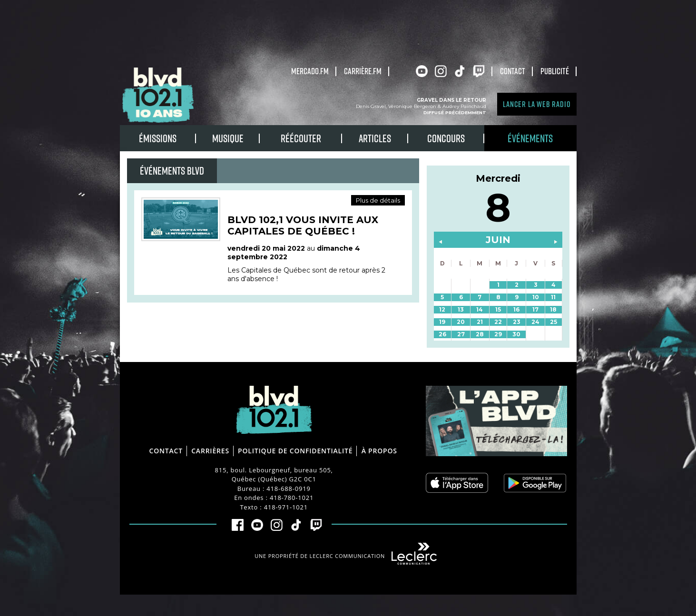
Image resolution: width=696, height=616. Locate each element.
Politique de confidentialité (295, 451)
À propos (379, 451)
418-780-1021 (292, 498)
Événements (530, 138)
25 (554, 322)
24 (535, 322)
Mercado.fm (310, 71)
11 (553, 297)
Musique (228, 138)
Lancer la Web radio (537, 104)
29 (498, 334)
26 (442, 334)
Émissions (158, 138)
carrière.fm (363, 71)
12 (442, 309)
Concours (446, 138)
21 (480, 322)
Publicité (555, 71)
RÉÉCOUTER (301, 138)
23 (517, 322)
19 (442, 322)
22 (498, 322)
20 (461, 322)
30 (516, 334)
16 (516, 309)
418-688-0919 (288, 489)
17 (535, 309)
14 (480, 309)
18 (553, 309)
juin (498, 240)
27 (461, 334)
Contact (513, 71)
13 (461, 309)
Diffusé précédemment (455, 112)
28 (480, 334)
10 (536, 297)
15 (498, 309)
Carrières (210, 451)
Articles (375, 138)
